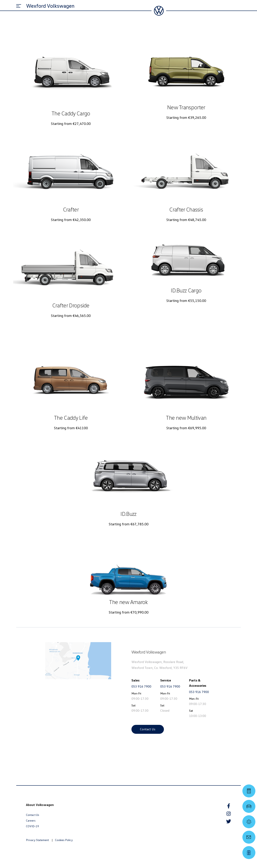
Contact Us (148, 729)
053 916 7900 (141, 686)
